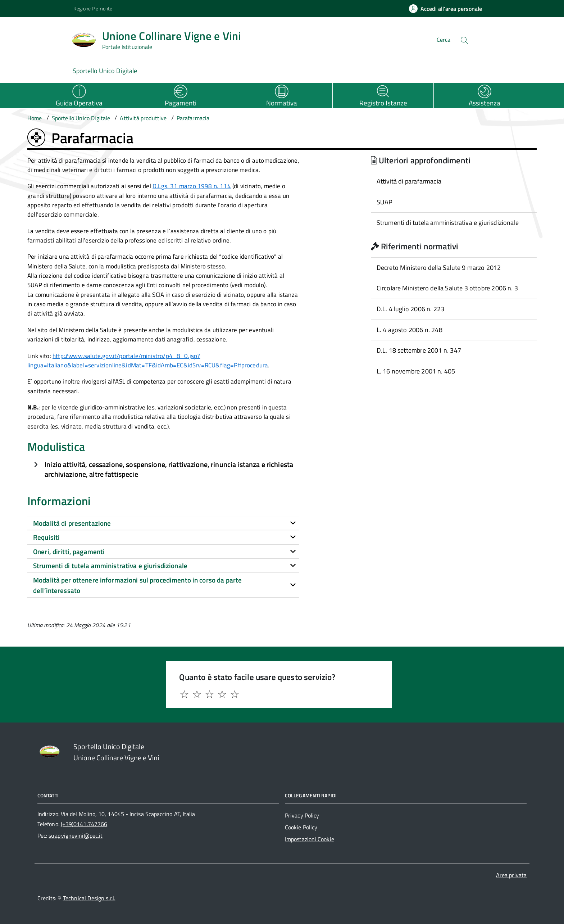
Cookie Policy (301, 827)
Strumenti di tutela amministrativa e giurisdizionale (448, 223)
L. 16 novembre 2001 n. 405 (416, 371)
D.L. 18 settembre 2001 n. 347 (419, 350)
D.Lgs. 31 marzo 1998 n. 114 (192, 186)
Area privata (511, 875)
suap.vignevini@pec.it (76, 835)
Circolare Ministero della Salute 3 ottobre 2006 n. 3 (447, 288)
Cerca (444, 40)
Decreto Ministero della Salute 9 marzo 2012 (439, 268)
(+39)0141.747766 (84, 824)
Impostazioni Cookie (310, 839)
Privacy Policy (302, 815)
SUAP (385, 202)
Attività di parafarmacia (409, 181)
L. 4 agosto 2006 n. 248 (410, 330)
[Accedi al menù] (36, 39)
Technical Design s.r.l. (89, 898)
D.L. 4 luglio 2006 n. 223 (411, 309)
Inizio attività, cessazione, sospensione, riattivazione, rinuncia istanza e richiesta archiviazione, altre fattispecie (169, 469)
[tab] (163, 523)
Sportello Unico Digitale (105, 71)
